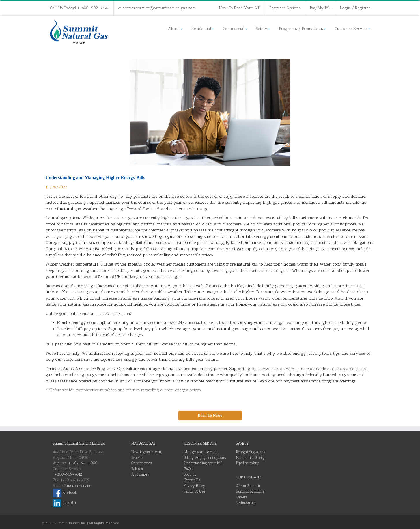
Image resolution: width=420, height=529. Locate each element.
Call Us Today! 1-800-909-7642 (80, 8)
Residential (203, 29)
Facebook (65, 492)
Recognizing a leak (251, 452)
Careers (242, 497)
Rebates (137, 469)
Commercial (235, 29)
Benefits (137, 458)
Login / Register (355, 8)
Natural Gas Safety (250, 458)
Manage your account (201, 452)
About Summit (248, 486)
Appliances (140, 474)
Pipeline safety (247, 463)
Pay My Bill (320, 8)
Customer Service (352, 29)
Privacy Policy (194, 486)
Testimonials (246, 503)
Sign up (190, 474)
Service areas (141, 463)
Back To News (210, 415)
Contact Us (192, 480)
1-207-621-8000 (83, 463)
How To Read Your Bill (240, 8)
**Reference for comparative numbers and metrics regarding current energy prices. (124, 390)
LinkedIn (65, 503)
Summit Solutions (250, 491)
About (175, 29)
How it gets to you (146, 452)
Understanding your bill (203, 463)
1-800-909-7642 (67, 474)
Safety (263, 29)
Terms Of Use (194, 491)
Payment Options (285, 8)
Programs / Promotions (302, 29)
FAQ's (188, 469)
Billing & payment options (205, 458)
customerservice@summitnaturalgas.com (157, 8)
